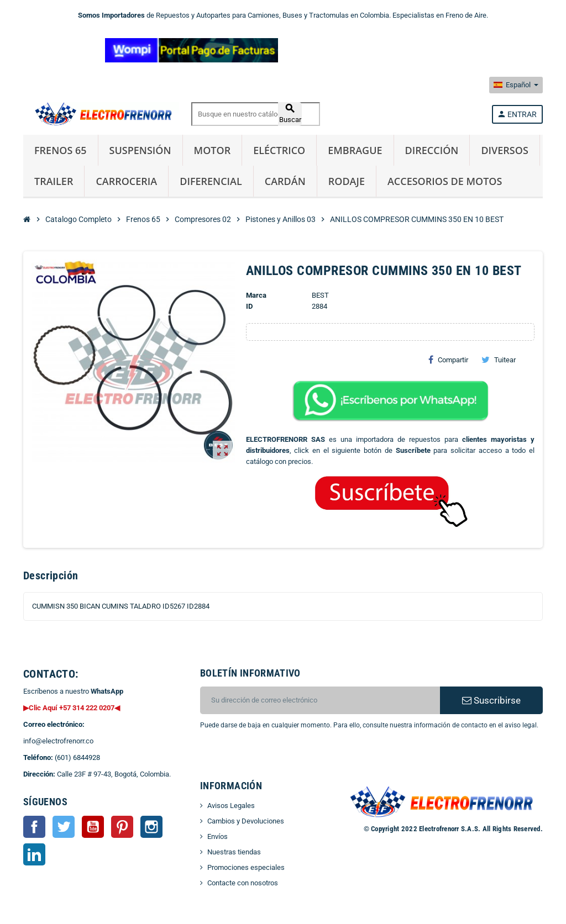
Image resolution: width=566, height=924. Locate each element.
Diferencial (211, 181)
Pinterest (122, 827)
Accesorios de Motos (445, 181)
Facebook (34, 827)
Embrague (355, 150)
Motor (213, 150)
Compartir (448, 360)
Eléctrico (279, 150)
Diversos (504, 150)
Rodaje (347, 181)
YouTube (93, 827)
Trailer (54, 181)
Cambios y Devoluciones (246, 821)
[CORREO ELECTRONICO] (320, 700)
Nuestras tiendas (234, 852)
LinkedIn (34, 854)
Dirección (432, 150)
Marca (256, 295)
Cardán (285, 181)
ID (249, 306)
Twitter (64, 827)
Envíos (218, 836)
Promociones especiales (246, 867)
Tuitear (499, 360)
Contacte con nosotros (243, 883)
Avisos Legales (231, 806)
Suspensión (140, 150)
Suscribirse (491, 700)
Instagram (151, 827)
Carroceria (126, 181)
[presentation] (290, 759)
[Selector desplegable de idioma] (516, 85)
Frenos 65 (61, 150)
